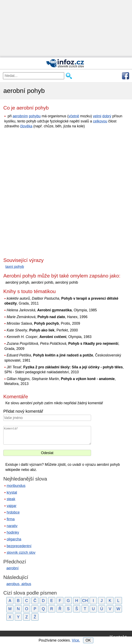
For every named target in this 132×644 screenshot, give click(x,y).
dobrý (107, 116)
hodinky (13, 532)
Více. (76, 640)
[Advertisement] (66, 29)
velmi (97, 116)
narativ (12, 526)
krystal (12, 492)
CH (85, 601)
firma (11, 519)
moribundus (16, 486)
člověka (26, 126)
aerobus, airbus (19, 584)
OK (88, 640)
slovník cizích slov (21, 553)
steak (11, 499)
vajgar (11, 506)
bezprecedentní (19, 546)
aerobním (20, 116)
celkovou (100, 121)
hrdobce (13, 512)
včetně (74, 116)
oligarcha (14, 539)
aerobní (12, 568)
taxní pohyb (15, 267)
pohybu (35, 116)
